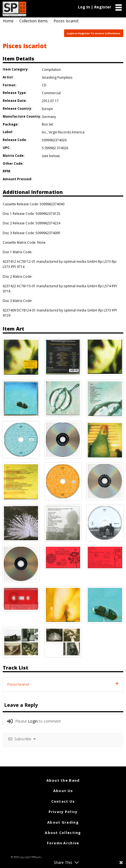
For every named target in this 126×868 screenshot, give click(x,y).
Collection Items (34, 21)
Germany (49, 117)
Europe (47, 109)
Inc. (44, 132)
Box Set (48, 124)
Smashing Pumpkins (57, 77)
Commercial (51, 93)
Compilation (51, 70)
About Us (63, 791)
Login (33, 721)
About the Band (63, 780)
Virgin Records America (67, 132)
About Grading (63, 822)
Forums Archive (63, 843)
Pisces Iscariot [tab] (18, 684)
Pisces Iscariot (25, 46)
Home (8, 21)
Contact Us (63, 801)
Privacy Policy (63, 812)
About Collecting (63, 833)
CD (44, 85)
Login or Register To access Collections (94, 33)
